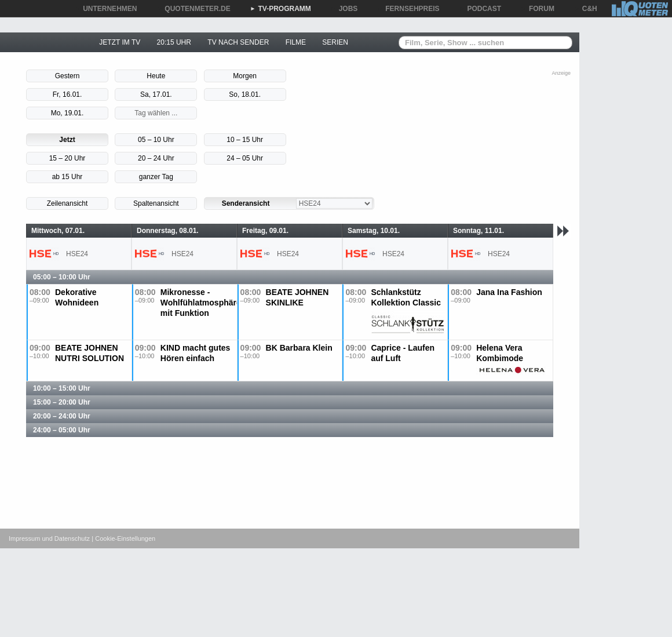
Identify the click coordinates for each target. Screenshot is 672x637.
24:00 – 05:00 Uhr (62, 430)
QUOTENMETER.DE (193, 9)
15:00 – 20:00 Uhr (62, 402)
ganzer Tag (156, 177)
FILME (296, 42)
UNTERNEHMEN (106, 9)
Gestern (67, 76)
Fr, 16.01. (67, 94)
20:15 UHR (174, 42)
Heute (156, 76)
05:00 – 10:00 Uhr (62, 277)
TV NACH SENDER (238, 42)
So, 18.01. (245, 94)
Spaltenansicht (156, 203)
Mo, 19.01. (67, 113)
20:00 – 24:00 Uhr (62, 416)
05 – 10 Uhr (156, 140)
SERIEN (335, 42)
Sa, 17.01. (156, 94)
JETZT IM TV (120, 42)
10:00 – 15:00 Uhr (62, 388)
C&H (586, 9)
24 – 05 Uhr (245, 158)
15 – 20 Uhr (67, 158)
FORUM (538, 9)
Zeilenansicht (67, 203)
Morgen (245, 76)
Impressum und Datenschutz (49, 538)
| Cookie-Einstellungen (123, 538)
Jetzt (67, 140)
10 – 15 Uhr (245, 140)
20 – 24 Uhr (156, 158)
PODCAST (481, 9)
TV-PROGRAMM (281, 9)
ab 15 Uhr (67, 177)
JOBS (344, 9)
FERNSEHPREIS (408, 9)
